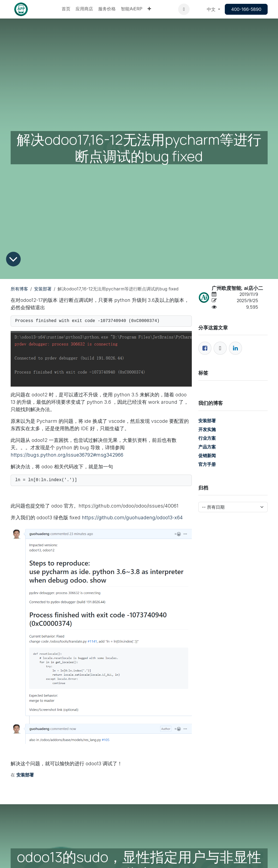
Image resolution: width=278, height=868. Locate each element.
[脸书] (205, 348)
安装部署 (43, 289)
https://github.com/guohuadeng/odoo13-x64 (132, 518)
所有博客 (19, 289)
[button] (184, 9)
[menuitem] (66, 9)
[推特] (220, 348)
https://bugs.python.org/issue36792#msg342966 (67, 455)
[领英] (235, 348)
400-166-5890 (246, 9)
